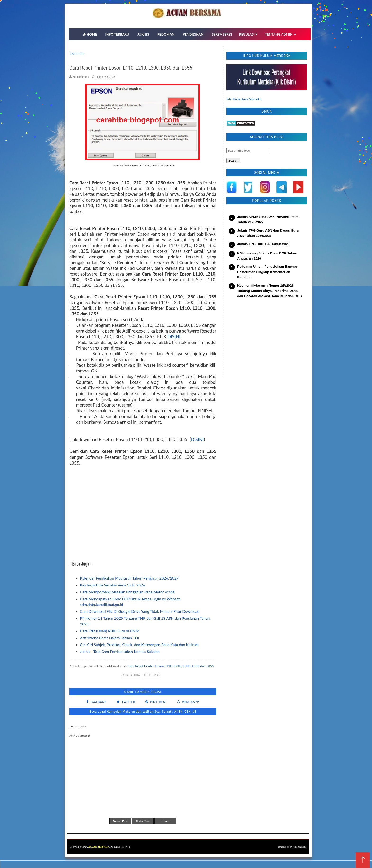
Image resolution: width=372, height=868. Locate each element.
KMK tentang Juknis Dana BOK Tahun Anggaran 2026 (267, 256)
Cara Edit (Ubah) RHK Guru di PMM (110, 631)
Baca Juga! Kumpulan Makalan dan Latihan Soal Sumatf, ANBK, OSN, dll (143, 712)
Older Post (143, 821)
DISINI (174, 337)
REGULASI (249, 34)
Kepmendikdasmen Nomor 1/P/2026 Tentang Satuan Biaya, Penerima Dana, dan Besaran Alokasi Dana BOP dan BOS (270, 291)
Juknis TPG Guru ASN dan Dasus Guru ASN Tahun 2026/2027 (268, 233)
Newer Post (120, 821)
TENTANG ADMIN (281, 34)
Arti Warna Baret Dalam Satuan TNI (109, 638)
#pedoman (152, 675)
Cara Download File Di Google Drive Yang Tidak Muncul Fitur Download (140, 611)
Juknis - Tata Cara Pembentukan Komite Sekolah (120, 651)
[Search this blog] (247, 151)
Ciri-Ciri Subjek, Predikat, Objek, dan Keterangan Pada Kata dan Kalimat (139, 645)
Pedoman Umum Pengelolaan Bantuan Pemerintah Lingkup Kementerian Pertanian (268, 272)
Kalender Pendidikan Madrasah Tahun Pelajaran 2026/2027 (129, 578)
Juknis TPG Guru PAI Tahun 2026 (263, 244)
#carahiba (131, 675)
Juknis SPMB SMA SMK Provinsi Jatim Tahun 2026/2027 (268, 220)
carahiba (77, 54)
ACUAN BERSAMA (99, 847)
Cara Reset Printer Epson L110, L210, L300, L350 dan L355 (171, 666)
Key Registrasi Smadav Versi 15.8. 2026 (113, 585)
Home (165, 821)
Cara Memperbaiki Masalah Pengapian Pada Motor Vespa (127, 592)
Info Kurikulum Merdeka (244, 99)
